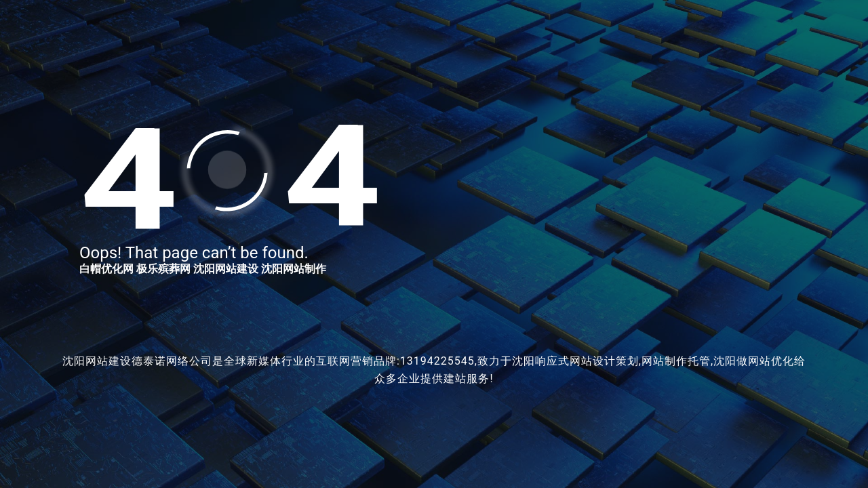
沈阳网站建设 (226, 269)
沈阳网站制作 (294, 269)
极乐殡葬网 (163, 269)
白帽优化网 (106, 269)
